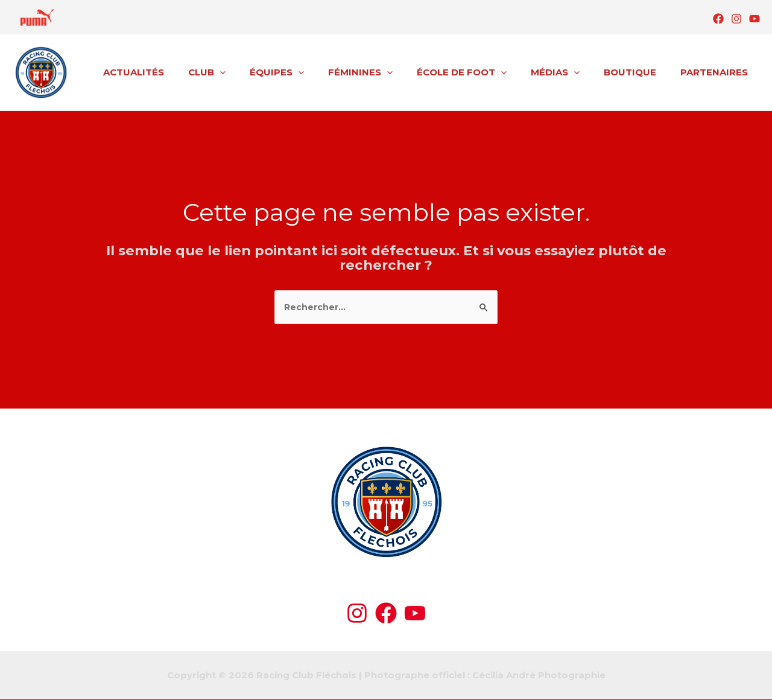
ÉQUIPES (310, 72)
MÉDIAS (570, 72)
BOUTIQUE (639, 72)
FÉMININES (388, 72)
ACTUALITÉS (179, 72)
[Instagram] (736, 19)
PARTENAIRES (717, 72)
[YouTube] (755, 19)
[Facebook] (718, 19)
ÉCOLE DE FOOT (483, 72)
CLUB (246, 72)
